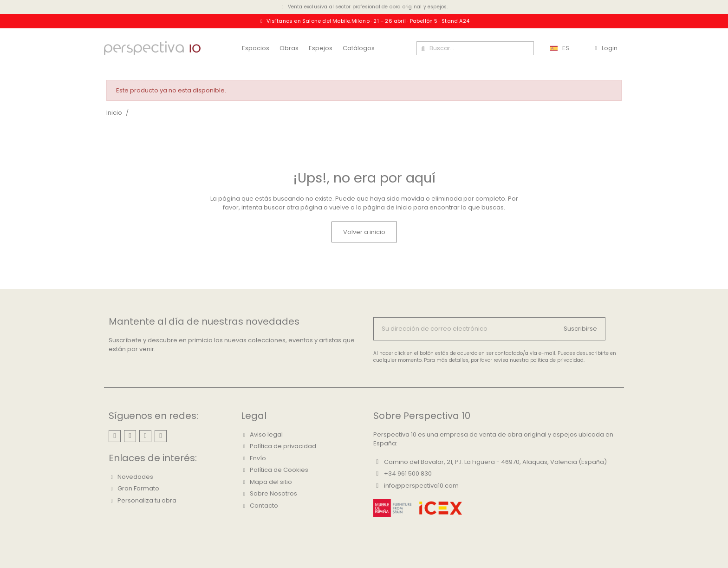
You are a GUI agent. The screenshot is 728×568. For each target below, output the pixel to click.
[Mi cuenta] (606, 48)
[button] (364, 232)
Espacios (256, 48)
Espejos (321, 48)
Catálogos (359, 48)
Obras (289, 48)
